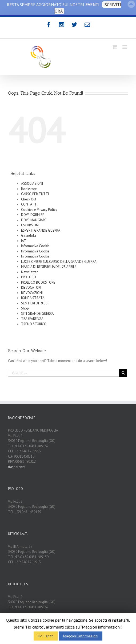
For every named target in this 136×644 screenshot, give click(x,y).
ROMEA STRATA (33, 298)
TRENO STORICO (34, 324)
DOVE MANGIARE (34, 220)
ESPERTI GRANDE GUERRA (41, 230)
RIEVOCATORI (31, 287)
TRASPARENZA (32, 319)
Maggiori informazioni (81, 636)
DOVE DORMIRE (33, 215)
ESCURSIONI (30, 225)
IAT (24, 241)
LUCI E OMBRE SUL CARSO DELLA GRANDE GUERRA (59, 262)
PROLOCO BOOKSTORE (38, 282)
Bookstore (29, 189)
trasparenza (17, 467)
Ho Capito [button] (46, 636)
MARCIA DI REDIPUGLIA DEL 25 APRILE (49, 267)
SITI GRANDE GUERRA (37, 314)
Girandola (29, 236)
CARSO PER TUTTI (35, 194)
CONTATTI (29, 204)
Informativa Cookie (35, 246)
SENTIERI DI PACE (34, 303)
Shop (25, 308)
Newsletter (29, 272)
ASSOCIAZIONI (32, 184)
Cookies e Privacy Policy (39, 210)
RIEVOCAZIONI (32, 293)
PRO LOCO (29, 277)
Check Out (29, 199)
